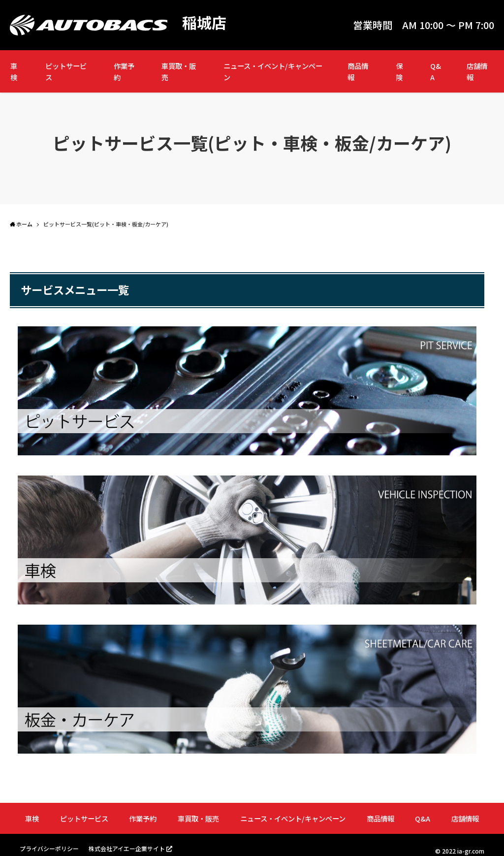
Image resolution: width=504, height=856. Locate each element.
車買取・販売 (179, 71)
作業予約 (124, 71)
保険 (399, 71)
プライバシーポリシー (49, 848)
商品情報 (358, 71)
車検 (14, 71)
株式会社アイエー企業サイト (127, 848)
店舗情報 (477, 71)
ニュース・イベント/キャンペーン (273, 71)
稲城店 (204, 23)
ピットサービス (66, 71)
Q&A (436, 71)
